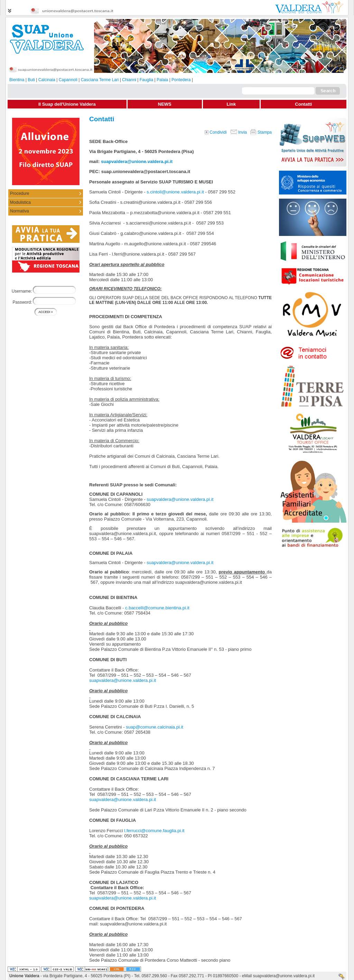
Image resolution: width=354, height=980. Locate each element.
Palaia (162, 80)
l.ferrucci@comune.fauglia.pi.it (154, 831)
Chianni (129, 80)
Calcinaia (47, 80)
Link (231, 104)
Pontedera (181, 80)
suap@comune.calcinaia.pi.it (155, 727)
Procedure (20, 193)
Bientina (17, 80)
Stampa (261, 132)
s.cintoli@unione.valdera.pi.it (175, 192)
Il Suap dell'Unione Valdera (67, 104)
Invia (239, 132)
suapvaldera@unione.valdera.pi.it (137, 161)
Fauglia (146, 80)
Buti (31, 80)
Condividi (216, 132)
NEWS (165, 104)
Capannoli (68, 80)
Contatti (303, 104)
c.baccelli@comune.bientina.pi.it (157, 608)
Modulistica (20, 202)
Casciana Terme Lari (100, 80)
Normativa (20, 211)
